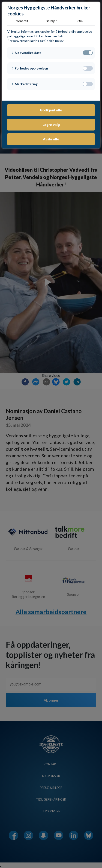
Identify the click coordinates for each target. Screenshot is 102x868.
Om (80, 21)
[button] (51, 53)
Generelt (22, 21)
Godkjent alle (51, 110)
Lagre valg (51, 125)
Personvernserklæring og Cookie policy (35, 41)
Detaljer (51, 21)
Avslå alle (51, 139)
